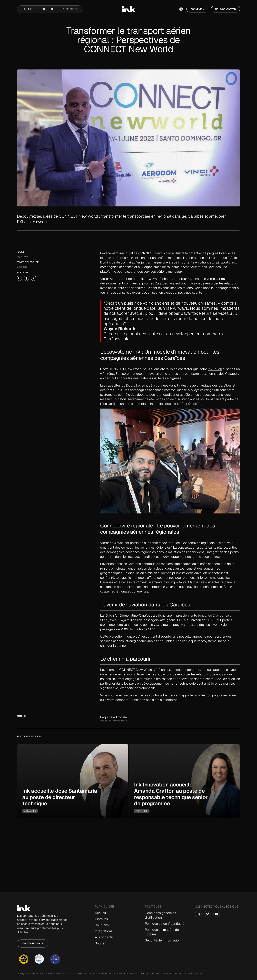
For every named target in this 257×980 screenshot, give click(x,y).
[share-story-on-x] (26, 278)
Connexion (197, 9)
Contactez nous (33, 946)
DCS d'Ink (133, 393)
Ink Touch (215, 376)
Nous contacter (225, 9)
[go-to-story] (73, 784)
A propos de (70, 9)
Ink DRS (178, 411)
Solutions (48, 9)
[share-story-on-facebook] (19, 278)
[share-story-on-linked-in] (12, 278)
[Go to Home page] (24, 911)
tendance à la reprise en (216, 623)
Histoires (27, 9)
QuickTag (195, 411)
